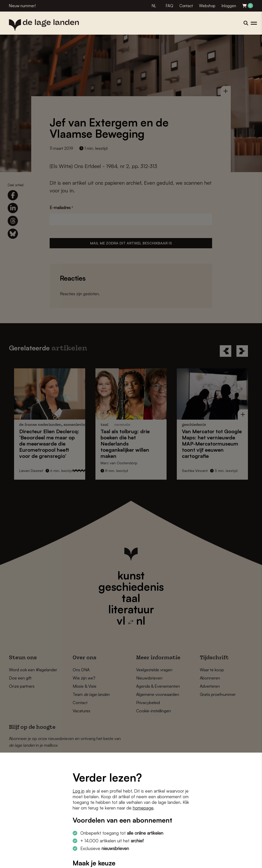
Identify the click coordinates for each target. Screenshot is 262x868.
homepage (143, 808)
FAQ (170, 6)
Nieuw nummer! (22, 6)
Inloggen (229, 6)
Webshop (207, 6)
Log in (79, 791)
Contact (186, 6)
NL (154, 6)
